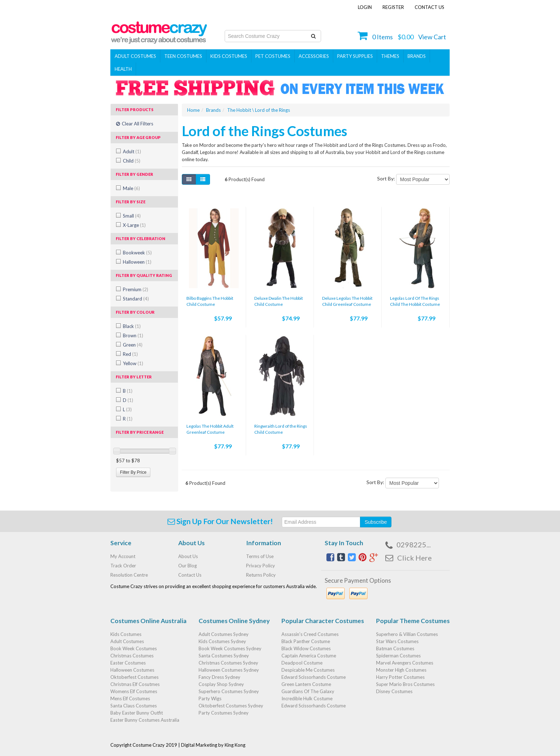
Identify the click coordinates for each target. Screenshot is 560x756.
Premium (136, 289)
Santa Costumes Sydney (224, 656)
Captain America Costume (309, 656)
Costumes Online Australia (148, 621)
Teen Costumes (183, 56)
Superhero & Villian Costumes (407, 634)
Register (393, 7)
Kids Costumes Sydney (222, 641)
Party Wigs (210, 698)
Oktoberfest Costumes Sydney (231, 706)
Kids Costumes (229, 56)
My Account (123, 556)
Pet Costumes (273, 56)
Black (132, 326)
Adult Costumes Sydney (224, 634)
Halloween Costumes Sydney (229, 670)
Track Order (123, 566)
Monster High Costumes (401, 670)
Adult (132, 151)
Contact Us (429, 7)
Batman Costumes (395, 648)
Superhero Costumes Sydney (229, 691)
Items (382, 37)
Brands (417, 56)
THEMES (390, 56)
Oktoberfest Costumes (134, 677)
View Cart (432, 37)
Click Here (414, 558)
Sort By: (386, 178)
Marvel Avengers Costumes (405, 663)
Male (131, 188)
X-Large (134, 225)
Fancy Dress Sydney (219, 677)
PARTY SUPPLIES (355, 56)
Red (130, 354)
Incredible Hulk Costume (307, 698)
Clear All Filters (135, 124)
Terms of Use (260, 556)
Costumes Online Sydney (234, 621)
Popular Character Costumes (323, 621)
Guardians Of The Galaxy (308, 691)
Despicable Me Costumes (308, 670)
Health (123, 69)
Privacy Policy (261, 566)
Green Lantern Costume (306, 684)
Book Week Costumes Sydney (230, 648)
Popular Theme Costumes (413, 621)
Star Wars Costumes (397, 641)
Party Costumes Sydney (224, 713)
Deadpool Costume (302, 663)
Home (193, 110)
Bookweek (137, 253)
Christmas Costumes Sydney (228, 663)
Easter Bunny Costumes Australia (145, 720)
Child (132, 161)
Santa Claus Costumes (134, 706)
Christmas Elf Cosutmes (135, 684)
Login (365, 7)
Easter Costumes (128, 663)
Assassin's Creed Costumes (310, 634)
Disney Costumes (394, 691)
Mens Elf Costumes (130, 698)
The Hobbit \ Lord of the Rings (259, 110)
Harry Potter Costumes (400, 677)
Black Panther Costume (306, 641)
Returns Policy (261, 575)
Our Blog (187, 566)
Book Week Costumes (134, 648)
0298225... (414, 544)
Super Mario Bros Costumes (405, 684)
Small (132, 216)
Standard (136, 299)
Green (133, 345)
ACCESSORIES (314, 56)
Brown (133, 335)
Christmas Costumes (132, 656)
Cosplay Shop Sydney (221, 684)
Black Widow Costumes (306, 648)
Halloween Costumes (132, 670)
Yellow (133, 363)
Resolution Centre (129, 575)
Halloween (137, 262)
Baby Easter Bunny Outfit (137, 713)
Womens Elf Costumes (134, 691)
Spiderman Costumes (398, 656)
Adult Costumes (135, 56)
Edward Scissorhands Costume (314, 677)
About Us (188, 556)
